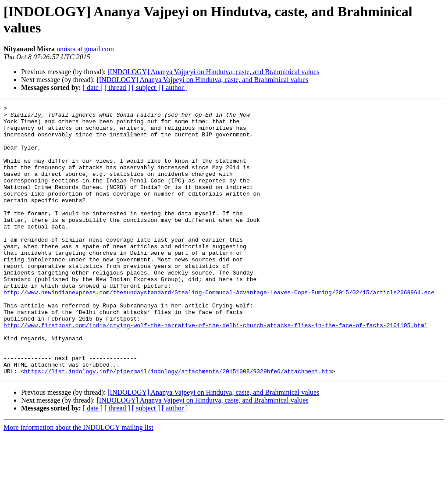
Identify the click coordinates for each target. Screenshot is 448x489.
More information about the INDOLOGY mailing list (78, 481)
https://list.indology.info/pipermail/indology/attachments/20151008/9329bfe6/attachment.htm (178, 425)
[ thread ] (117, 87)
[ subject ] (146, 87)
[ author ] (175, 87)
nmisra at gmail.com (85, 49)
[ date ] (93, 87)
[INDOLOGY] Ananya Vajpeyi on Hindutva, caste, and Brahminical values (213, 72)
